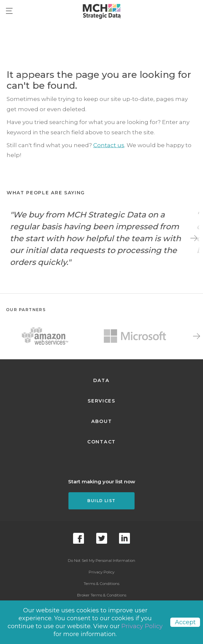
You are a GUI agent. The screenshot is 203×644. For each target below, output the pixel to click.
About (101, 421)
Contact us (109, 145)
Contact (101, 442)
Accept (185, 622)
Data (101, 380)
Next (194, 238)
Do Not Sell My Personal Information (101, 561)
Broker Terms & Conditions (102, 595)
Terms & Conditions (101, 584)
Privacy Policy (101, 572)
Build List (101, 501)
